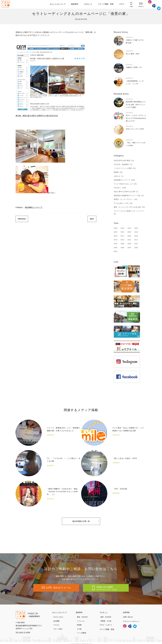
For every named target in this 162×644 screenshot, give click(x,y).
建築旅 (116, 172)
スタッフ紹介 (58, 627)
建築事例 (75, 4)
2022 (116, 232)
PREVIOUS (22, 219)
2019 (136, 232)
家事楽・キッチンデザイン (124, 199)
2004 (129, 248)
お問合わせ (141, 5)
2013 (122, 240)
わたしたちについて (58, 4)
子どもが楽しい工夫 (121, 203)
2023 (136, 228)
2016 (129, 236)
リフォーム (81, 618)
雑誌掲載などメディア (34, 207)
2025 (122, 228)
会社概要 (56, 618)
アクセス (56, 623)
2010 (116, 244)
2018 (116, 236)
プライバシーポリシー (131, 619)
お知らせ (117, 176)
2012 (129, 240)
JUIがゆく (117, 188)
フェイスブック (154, 6)
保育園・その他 (106, 618)
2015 (136, 236)
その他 (79, 627)
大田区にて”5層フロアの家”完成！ (135, 40)
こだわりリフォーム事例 (123, 168)
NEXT (92, 219)
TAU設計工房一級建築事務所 (34, 613)
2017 (122, 236)
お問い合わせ (128, 614)
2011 (136, 240)
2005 (122, 248)
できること (88, 4)
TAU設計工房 (6, 4)
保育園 (79, 623)
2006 (116, 248)
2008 (129, 244)
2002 (116, 251)
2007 (136, 244)
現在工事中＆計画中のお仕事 (124, 192)
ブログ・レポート (106, 622)
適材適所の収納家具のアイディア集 (127, 195)
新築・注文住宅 (82, 615)
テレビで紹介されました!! (123, 184)
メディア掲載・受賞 (106, 4)
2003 (136, 248)
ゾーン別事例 (81, 630)
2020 (129, 232)
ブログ (122, 4)
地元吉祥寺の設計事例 (122, 160)
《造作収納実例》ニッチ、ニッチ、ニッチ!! (136, 81)
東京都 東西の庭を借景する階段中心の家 (37, 116)
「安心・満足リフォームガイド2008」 (136, 143)
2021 (122, 232)
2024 (129, 228)
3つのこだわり (58, 615)
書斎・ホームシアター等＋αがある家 (127, 207)
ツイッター (159, 8)
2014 (116, 240)
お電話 (131, 5)
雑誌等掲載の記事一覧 (86, 523)
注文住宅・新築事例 (121, 164)
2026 (116, 228)
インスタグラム (150, 3)
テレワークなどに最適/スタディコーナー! (129, 211)
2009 (122, 244)
